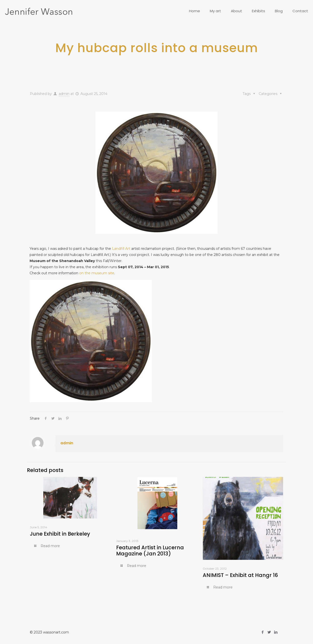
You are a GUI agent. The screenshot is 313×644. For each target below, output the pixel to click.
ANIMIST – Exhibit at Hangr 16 (240, 575)
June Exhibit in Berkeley (60, 534)
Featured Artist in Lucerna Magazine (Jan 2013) (150, 551)
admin (64, 94)
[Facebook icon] (263, 632)
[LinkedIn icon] (276, 632)
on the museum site (97, 273)
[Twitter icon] (269, 632)
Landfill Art (121, 249)
